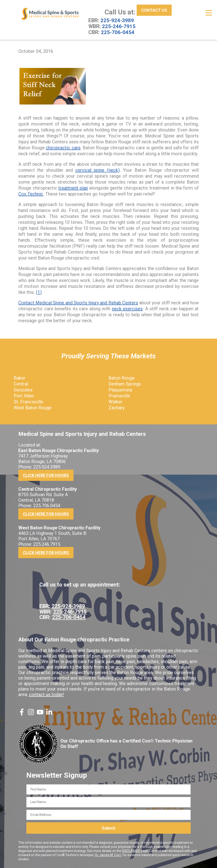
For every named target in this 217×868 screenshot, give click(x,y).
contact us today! (46, 694)
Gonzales (23, 390)
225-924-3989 (117, 20)
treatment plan (73, 188)
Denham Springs (125, 384)
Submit (108, 828)
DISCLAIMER (131, 851)
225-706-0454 (118, 32)
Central (21, 384)
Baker (20, 378)
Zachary (117, 407)
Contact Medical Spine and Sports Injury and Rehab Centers (78, 303)
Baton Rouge (122, 378)
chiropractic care (63, 147)
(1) (39, 292)
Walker (115, 402)
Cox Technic (31, 194)
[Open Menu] (209, 13)
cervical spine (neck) (98, 170)
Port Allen (24, 396)
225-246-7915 (119, 26)
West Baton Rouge (33, 407)
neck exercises (127, 308)
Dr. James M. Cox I (108, 855)
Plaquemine (120, 390)
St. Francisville (28, 402)
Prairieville (119, 396)
